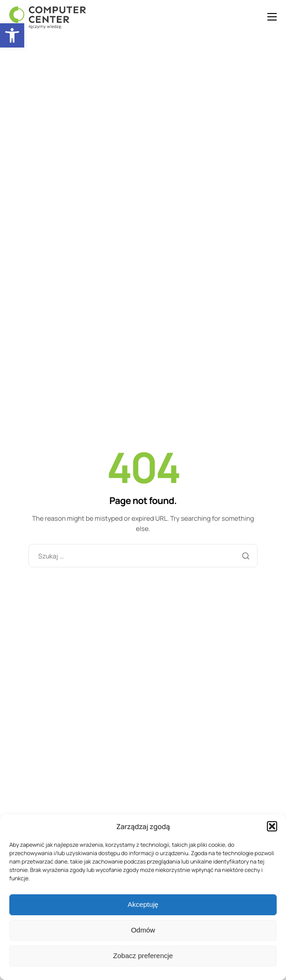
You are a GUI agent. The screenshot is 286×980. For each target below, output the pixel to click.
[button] (12, 35)
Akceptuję (143, 904)
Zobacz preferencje (143, 956)
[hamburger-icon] (272, 17)
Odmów (143, 930)
